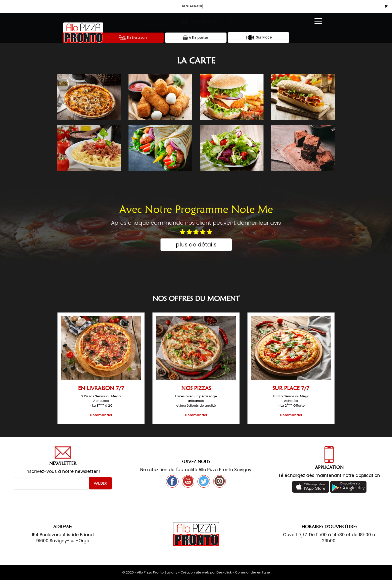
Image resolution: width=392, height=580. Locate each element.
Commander (101, 415)
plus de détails (196, 245)
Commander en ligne (252, 572)
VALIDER (100, 483)
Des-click (224, 572)
